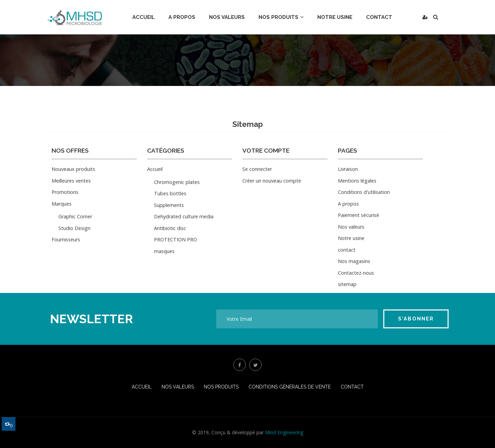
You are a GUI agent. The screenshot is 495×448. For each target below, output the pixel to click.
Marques (62, 204)
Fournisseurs (66, 239)
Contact (352, 387)
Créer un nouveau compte (272, 181)
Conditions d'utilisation (364, 192)
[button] (425, 17)
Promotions (65, 192)
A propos (348, 204)
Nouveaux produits (73, 169)
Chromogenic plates (177, 182)
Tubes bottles (170, 193)
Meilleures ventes (71, 181)
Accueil (155, 169)
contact (347, 250)
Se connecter (257, 169)
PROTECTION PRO (175, 239)
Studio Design (74, 228)
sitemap (347, 284)
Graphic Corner (75, 216)
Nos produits (221, 387)
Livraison (348, 169)
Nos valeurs (351, 227)
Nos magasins (354, 261)
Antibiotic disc (170, 228)
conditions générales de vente (290, 387)
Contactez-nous (356, 273)
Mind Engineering (284, 432)
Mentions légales (357, 181)
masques (164, 251)
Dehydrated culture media (184, 216)
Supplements (169, 205)
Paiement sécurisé (359, 215)
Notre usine (351, 238)
